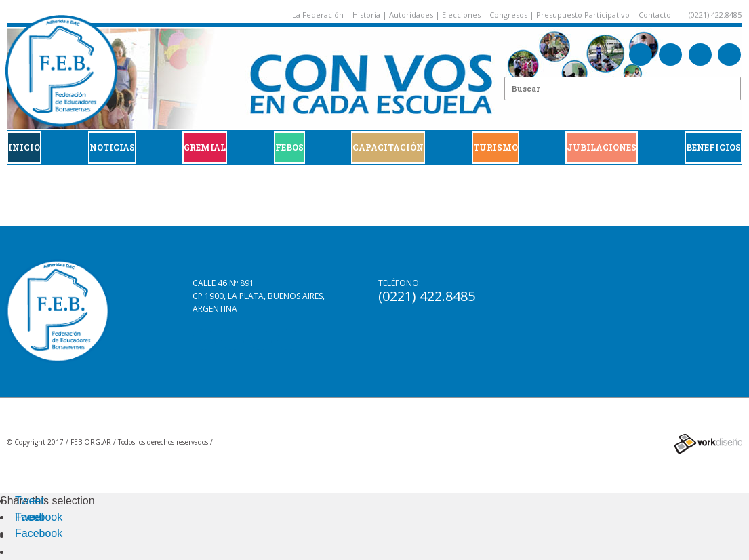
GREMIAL (205, 147)
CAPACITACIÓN (388, 147)
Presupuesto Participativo (583, 15)
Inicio (24, 147)
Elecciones (461, 15)
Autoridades (411, 15)
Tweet (29, 501)
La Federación (318, 15)
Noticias (112, 147)
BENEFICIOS (713, 147)
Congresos (508, 15)
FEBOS (289, 147)
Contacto (655, 15)
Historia (366, 15)
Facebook (39, 517)
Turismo (495, 147)
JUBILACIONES (602, 147)
